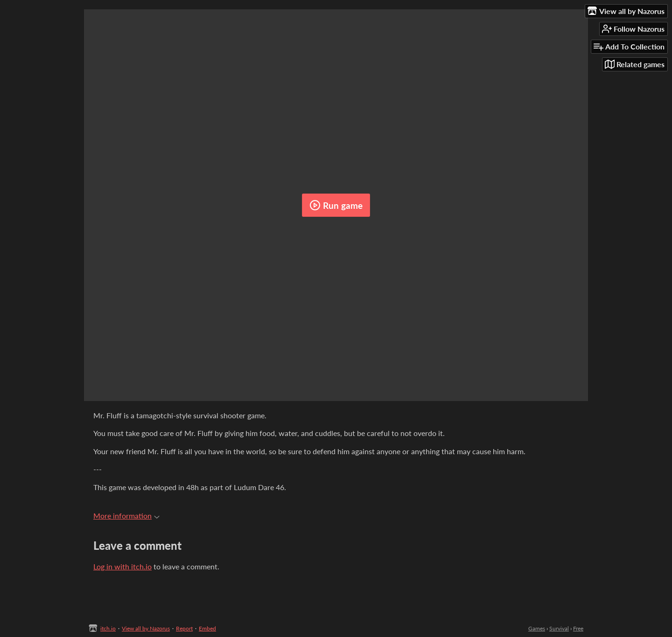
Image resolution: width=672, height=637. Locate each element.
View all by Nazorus (146, 628)
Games (537, 628)
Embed (207, 628)
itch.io (108, 628)
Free (578, 628)
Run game (336, 205)
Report (184, 628)
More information (126, 516)
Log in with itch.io (122, 566)
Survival (559, 628)
